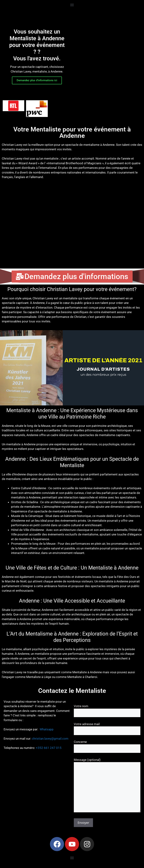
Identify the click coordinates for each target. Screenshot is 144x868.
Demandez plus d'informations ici (37, 80)
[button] (72, 5)
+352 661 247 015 (49, 748)
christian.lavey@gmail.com (50, 739)
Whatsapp (47, 729)
